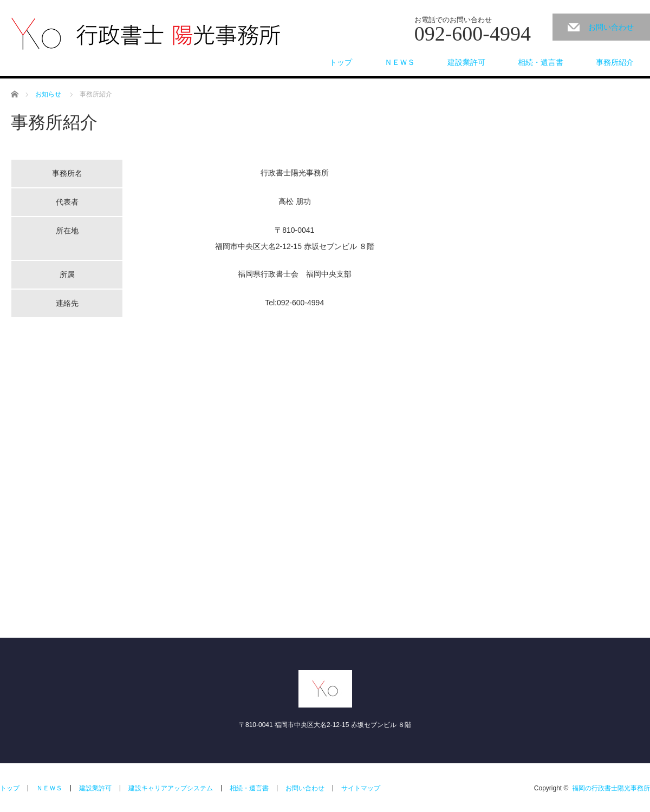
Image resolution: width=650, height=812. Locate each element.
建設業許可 (466, 62)
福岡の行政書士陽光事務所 (611, 788)
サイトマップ (361, 788)
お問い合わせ (611, 27)
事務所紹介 (615, 62)
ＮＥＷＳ (400, 62)
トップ (341, 62)
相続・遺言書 (541, 62)
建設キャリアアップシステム (171, 788)
